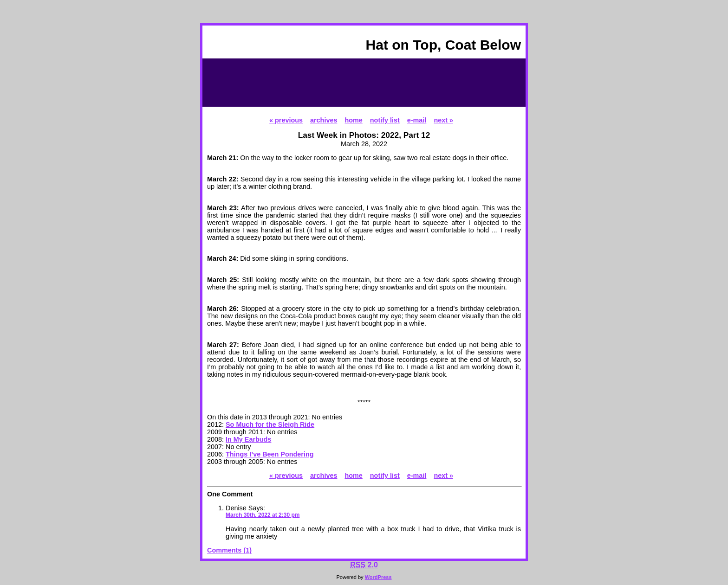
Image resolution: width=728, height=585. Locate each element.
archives (324, 120)
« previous (286, 120)
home (353, 120)
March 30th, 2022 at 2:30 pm (263, 515)
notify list (385, 120)
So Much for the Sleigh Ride (270, 424)
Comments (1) (229, 550)
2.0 (364, 565)
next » (443, 120)
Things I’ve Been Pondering (270, 454)
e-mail (417, 120)
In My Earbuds (248, 439)
